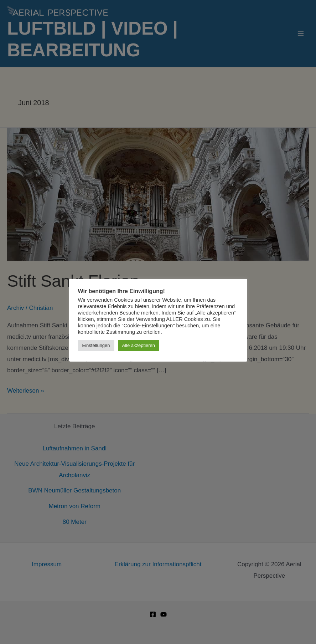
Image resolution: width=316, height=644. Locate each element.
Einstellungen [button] (96, 345)
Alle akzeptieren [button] (139, 345)
